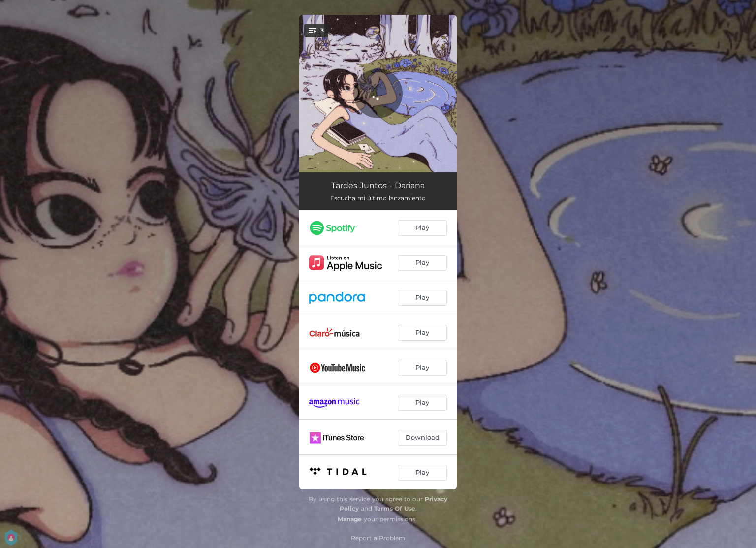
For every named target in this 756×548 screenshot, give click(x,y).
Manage (350, 519)
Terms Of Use (395, 508)
